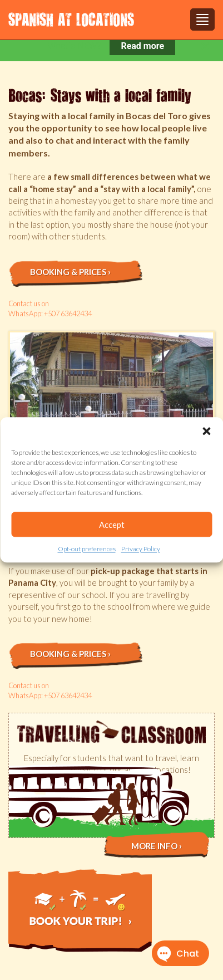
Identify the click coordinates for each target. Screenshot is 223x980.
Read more (142, 46)
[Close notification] (205, 46)
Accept (112, 525)
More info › (157, 846)
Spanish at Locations (71, 19)
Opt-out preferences (87, 549)
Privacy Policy (141, 549)
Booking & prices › (70, 272)
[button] (206, 431)
